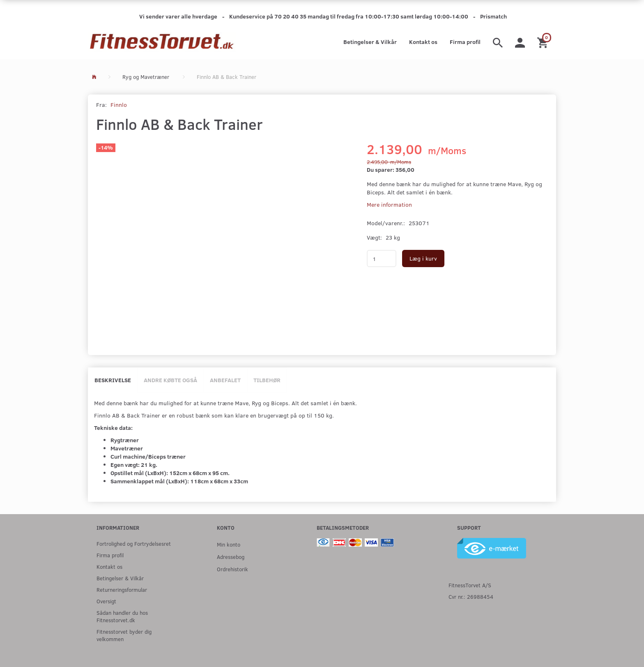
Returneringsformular (122, 590)
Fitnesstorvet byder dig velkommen (124, 635)
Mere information (389, 204)
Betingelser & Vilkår (370, 42)
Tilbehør (267, 380)
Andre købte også (170, 380)
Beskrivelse (113, 380)
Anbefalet (225, 380)
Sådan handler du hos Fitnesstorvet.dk (122, 616)
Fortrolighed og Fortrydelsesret (134, 544)
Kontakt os (423, 42)
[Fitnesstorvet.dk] (162, 42)
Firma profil (465, 42)
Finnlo (119, 105)
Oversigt (106, 601)
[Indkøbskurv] (544, 42)
